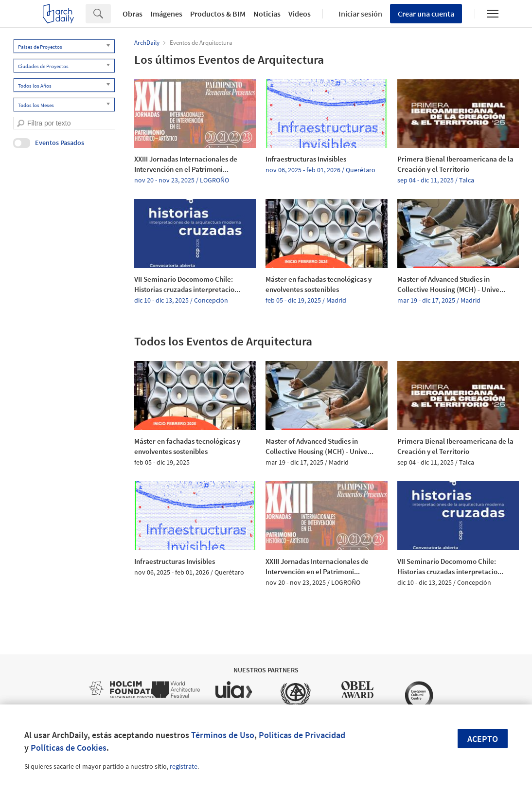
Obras (133, 14)
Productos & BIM (218, 14)
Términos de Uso (223, 735)
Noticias (267, 14)
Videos (300, 14)
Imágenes (166, 14)
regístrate (184, 766)
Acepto (483, 739)
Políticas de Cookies (69, 748)
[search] (21, 123)
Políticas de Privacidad (302, 735)
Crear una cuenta (426, 14)
